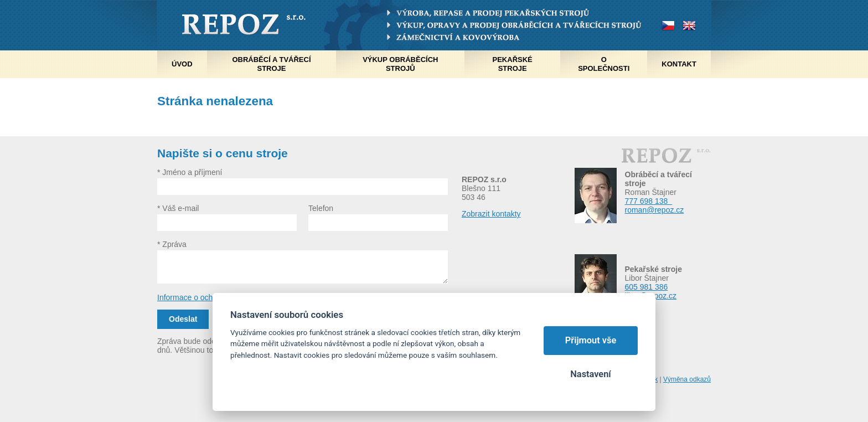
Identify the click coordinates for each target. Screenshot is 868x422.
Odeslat (183, 319)
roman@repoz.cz (655, 210)
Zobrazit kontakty (491, 214)
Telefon (321, 208)
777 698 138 (649, 201)
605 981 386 (647, 287)
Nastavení (590, 374)
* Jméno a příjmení (190, 172)
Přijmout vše (591, 340)
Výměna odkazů (687, 379)
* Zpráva (172, 244)
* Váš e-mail (178, 208)
